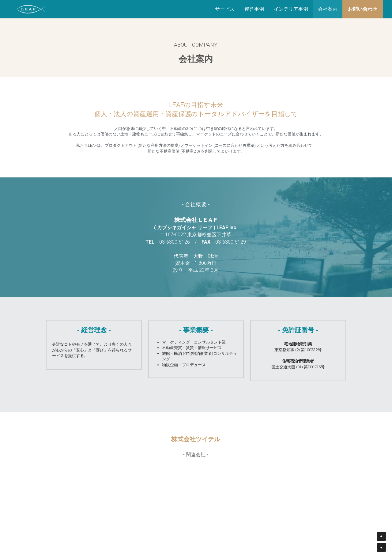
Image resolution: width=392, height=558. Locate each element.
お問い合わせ (363, 9)
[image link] (31, 9)
